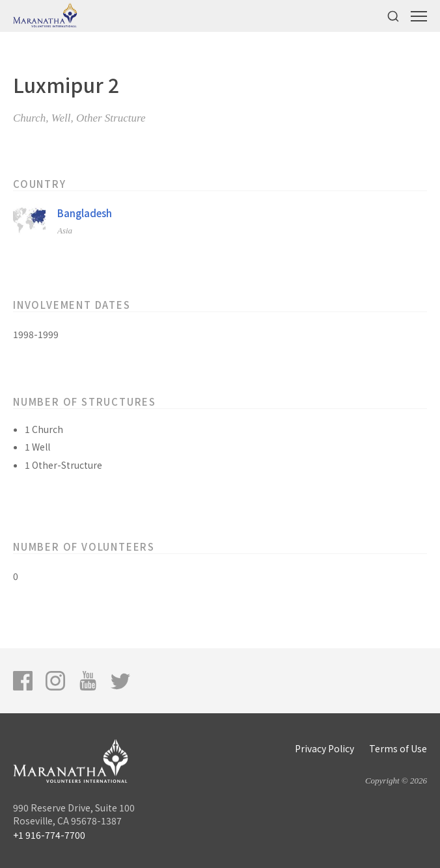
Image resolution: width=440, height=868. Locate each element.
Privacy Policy (324, 748)
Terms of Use (398, 748)
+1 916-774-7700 (49, 835)
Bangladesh (85, 213)
